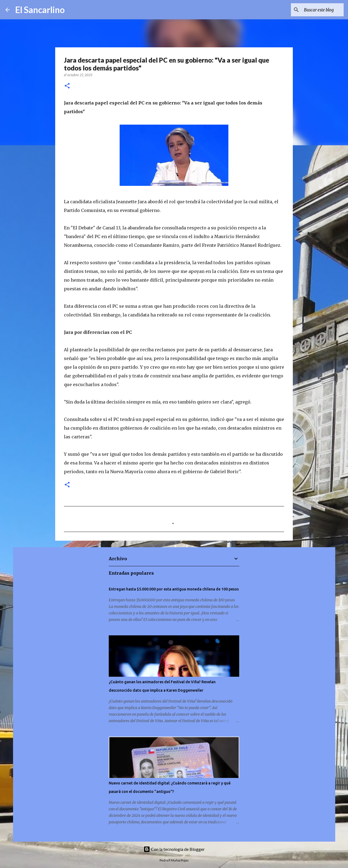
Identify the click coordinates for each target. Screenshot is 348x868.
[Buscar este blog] (315, 10)
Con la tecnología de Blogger (174, 849)
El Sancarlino (40, 10)
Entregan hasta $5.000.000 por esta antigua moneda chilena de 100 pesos (174, 589)
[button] (67, 86)
